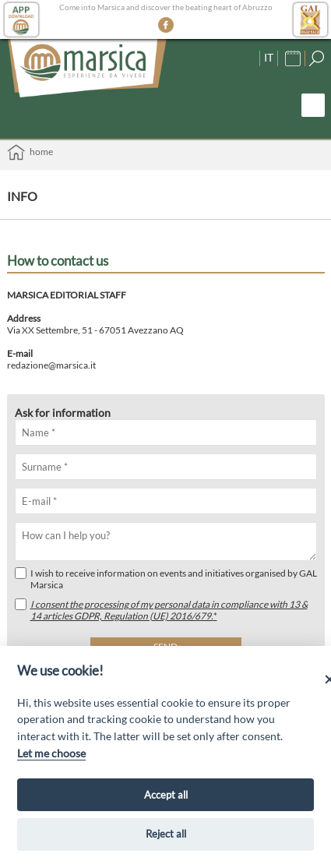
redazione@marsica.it (51, 365)
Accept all (166, 795)
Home (30, 152)
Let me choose (51, 753)
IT (269, 57)
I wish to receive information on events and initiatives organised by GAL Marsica (166, 579)
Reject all (166, 834)
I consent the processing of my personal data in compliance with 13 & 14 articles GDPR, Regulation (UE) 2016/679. (169, 610)
